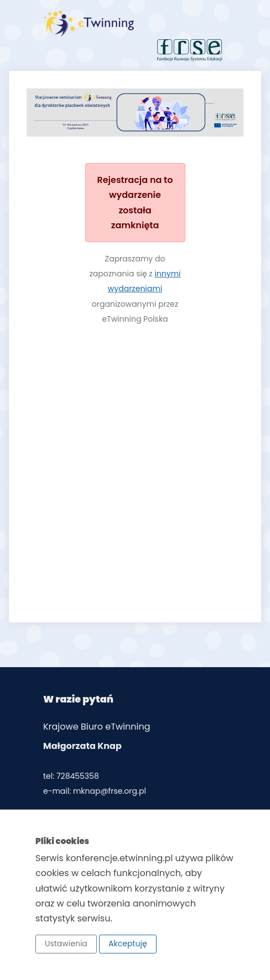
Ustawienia (66, 944)
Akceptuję (128, 944)
